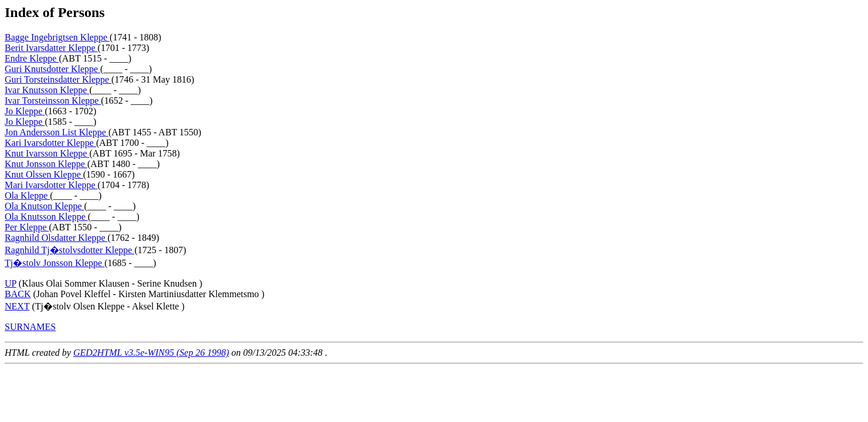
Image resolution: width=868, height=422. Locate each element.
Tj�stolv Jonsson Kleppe (55, 263)
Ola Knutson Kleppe (45, 206)
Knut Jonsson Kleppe (46, 164)
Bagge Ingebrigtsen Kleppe (57, 37)
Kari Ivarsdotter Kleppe (50, 143)
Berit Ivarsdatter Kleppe (51, 48)
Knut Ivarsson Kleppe (47, 153)
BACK (18, 294)
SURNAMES (30, 327)
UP (11, 283)
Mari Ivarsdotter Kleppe (51, 185)
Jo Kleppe (25, 111)
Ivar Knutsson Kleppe (47, 90)
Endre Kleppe (32, 58)
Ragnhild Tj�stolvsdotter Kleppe (69, 250)
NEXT (17, 306)
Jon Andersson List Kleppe (57, 132)
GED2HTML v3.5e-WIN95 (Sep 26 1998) (151, 353)
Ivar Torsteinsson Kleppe (53, 101)
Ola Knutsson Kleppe (46, 217)
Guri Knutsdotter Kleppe (52, 69)
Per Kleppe (27, 227)
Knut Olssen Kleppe (44, 174)
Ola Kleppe (27, 195)
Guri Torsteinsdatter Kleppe (58, 79)
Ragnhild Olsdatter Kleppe (56, 238)
